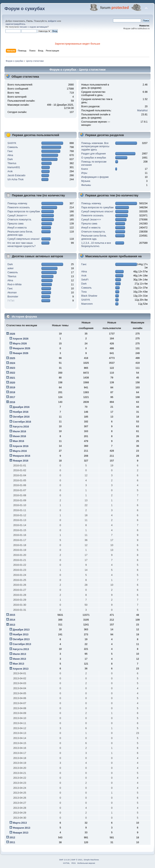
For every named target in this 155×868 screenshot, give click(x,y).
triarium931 (14, 167)
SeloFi (85, 280)
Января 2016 (20, 461)
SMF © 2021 (77, 860)
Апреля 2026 (21, 339)
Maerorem (87, 304)
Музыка (86, 181)
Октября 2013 (21, 639)
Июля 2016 (19, 431)
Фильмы (86, 185)
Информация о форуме (95, 177)
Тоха (84, 292)
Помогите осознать (19, 207)
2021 (12, 378)
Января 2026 (20, 353)
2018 (12, 392)
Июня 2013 (19, 659)
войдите (52, 21)
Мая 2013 (18, 664)
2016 (12, 402)
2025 (12, 358)
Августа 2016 (21, 427)
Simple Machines (91, 860)
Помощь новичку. (18, 203)
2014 (12, 620)
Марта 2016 (20, 451)
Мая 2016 (18, 441)
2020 (12, 383)
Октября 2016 (21, 417)
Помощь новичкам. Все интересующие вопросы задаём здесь (95, 146)
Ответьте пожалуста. (20, 220)
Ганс (10, 151)
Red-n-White (15, 284)
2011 (12, 842)
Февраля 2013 (21, 828)
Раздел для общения (94, 154)
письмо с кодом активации (34, 27)
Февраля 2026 (21, 348)
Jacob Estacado (16, 175)
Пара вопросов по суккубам (24, 212)
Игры (84, 173)
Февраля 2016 (21, 456)
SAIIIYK (12, 143)
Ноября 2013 (20, 635)
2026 (12, 334)
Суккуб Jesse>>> (17, 216)
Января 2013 (20, 833)
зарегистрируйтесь (15, 24)
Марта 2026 (20, 344)
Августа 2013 (21, 649)
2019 (12, 388)
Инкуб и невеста (17, 228)
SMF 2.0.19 (64, 860)
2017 (12, 397)
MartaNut (142, 110)
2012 (12, 838)
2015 (12, 615)
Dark (10, 159)
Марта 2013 (20, 823)
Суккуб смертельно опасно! (24, 239)
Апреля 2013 (21, 669)
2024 (12, 363)
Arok (10, 171)
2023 (12, 368)
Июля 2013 (19, 654)
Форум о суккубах (25, 9)
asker (11, 268)
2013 (12, 625)
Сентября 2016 (22, 422)
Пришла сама (15, 224)
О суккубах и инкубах (94, 158)
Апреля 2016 (21, 446)
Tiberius (12, 163)
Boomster (13, 297)
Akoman (12, 293)
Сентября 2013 (22, 644)
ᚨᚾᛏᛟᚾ (11, 301)
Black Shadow (89, 296)
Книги (85, 169)
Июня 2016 (19, 436)
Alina (10, 155)
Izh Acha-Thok (16, 179)
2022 (12, 373)
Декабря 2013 (21, 630)
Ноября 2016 (20, 412)
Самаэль (13, 147)
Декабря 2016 (21, 407)
